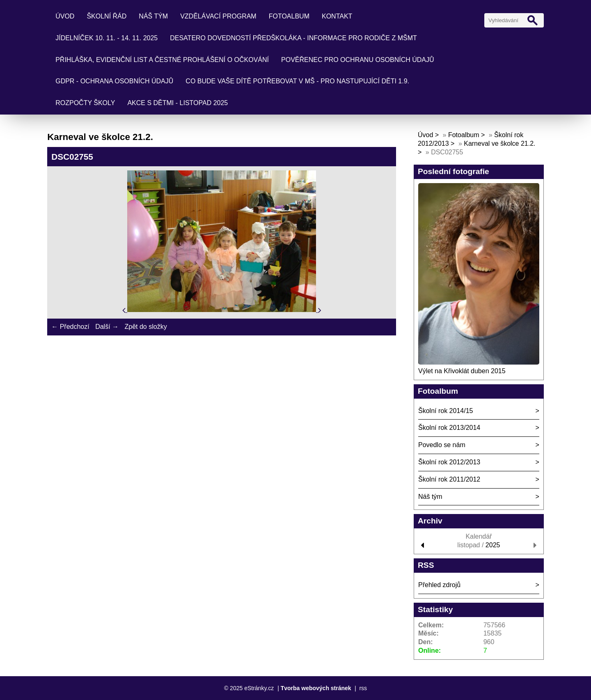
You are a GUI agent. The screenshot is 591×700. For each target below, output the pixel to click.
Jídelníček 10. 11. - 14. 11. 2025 (107, 38)
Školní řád (107, 16)
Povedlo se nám (442, 445)
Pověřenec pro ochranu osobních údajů (358, 60)
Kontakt (337, 16)
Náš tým (153, 16)
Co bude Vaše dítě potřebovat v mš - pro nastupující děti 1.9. (297, 81)
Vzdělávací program (218, 16)
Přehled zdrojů (439, 585)
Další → (107, 327)
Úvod (65, 16)
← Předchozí (70, 327)
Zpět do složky (145, 327)
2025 (493, 545)
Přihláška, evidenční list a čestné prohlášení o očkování (162, 60)
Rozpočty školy (85, 103)
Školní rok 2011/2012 (449, 479)
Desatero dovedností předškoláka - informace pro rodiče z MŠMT (293, 38)
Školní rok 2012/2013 (449, 462)
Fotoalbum (289, 16)
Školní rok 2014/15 (446, 411)
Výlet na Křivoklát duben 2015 (462, 371)
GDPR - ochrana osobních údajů (114, 81)
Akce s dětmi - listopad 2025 (178, 103)
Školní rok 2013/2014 (449, 428)
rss (363, 688)
